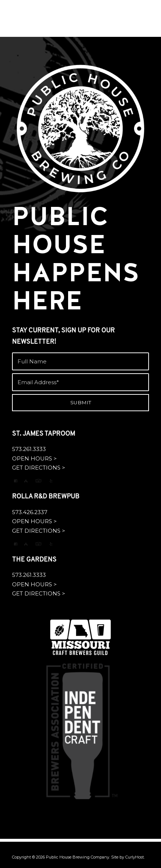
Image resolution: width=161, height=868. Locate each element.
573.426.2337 (30, 512)
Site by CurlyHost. (128, 857)
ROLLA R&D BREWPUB (46, 497)
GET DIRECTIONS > (39, 468)
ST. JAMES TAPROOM (44, 434)
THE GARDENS (34, 560)
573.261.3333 (29, 449)
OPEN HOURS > (34, 458)
